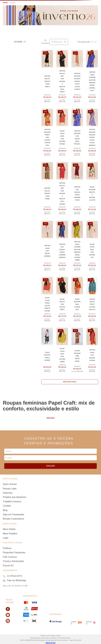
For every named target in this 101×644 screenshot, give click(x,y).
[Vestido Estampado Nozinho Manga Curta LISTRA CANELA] (77, 78)
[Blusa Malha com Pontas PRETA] (62, 301)
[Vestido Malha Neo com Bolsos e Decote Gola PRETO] (62, 78)
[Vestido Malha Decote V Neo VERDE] (47, 190)
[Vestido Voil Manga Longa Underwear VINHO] (77, 190)
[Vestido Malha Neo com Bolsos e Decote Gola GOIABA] (62, 190)
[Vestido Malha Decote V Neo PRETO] (47, 78)
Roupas (13, 3)
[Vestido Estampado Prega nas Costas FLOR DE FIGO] (47, 134)
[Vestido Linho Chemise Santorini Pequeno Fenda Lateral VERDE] (77, 247)
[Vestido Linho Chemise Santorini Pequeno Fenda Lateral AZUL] (92, 78)
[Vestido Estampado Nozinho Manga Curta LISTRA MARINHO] (92, 134)
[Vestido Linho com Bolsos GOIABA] (92, 351)
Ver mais (50, 418)
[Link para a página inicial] (5, 3)
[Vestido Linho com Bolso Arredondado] (47, 247)
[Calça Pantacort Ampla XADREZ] (47, 351)
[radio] (91, 42)
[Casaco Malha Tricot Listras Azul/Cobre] (92, 301)
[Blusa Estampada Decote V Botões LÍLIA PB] (92, 190)
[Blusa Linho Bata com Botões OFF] (92, 247)
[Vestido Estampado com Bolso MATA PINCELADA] (77, 134)
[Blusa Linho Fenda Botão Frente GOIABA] (47, 301)
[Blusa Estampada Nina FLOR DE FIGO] (77, 301)
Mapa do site (50, 643)
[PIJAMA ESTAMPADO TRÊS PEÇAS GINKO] (77, 351)
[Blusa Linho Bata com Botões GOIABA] (62, 134)
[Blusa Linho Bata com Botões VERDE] (62, 351)
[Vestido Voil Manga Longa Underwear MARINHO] (62, 247)
